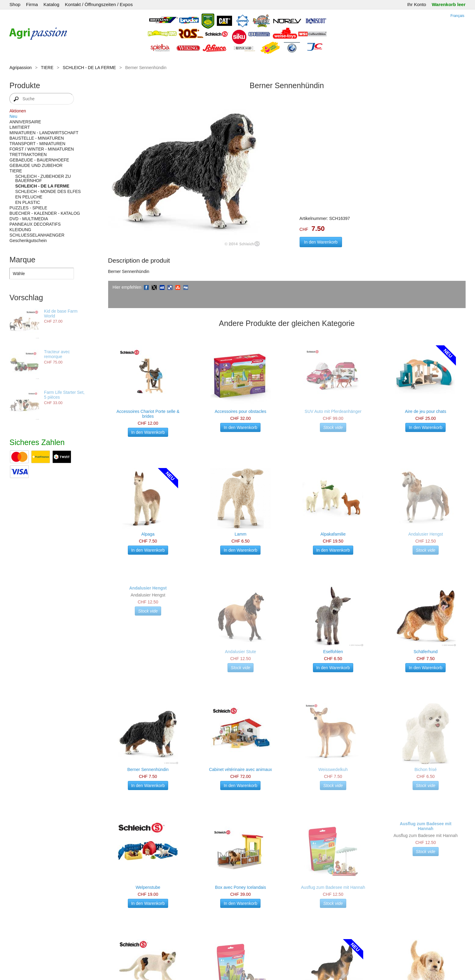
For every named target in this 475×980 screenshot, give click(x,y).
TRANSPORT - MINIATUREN (37, 144)
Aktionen (18, 111)
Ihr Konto (417, 4)
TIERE (47, 68)
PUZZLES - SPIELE (28, 208)
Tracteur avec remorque (57, 354)
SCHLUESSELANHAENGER (37, 235)
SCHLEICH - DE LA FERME (89, 68)
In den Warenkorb (321, 242)
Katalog (51, 4)
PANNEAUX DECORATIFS (35, 224)
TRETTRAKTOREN (28, 154)
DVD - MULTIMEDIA (29, 219)
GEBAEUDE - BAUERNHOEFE (39, 160)
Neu (13, 116)
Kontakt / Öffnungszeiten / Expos (99, 4)
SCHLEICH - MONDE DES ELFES (48, 191)
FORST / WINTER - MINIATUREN (42, 149)
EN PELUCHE (29, 197)
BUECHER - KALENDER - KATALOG (45, 213)
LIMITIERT (20, 127)
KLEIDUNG (20, 230)
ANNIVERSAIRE (25, 122)
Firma (32, 4)
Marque (22, 260)
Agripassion (20, 68)
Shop (15, 4)
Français (457, 16)
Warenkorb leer (448, 4)
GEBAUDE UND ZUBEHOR (36, 165)
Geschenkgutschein (28, 241)
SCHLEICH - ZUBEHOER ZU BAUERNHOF (43, 178)
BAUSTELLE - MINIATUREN (37, 138)
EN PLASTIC (28, 202)
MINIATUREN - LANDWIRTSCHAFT (44, 133)
